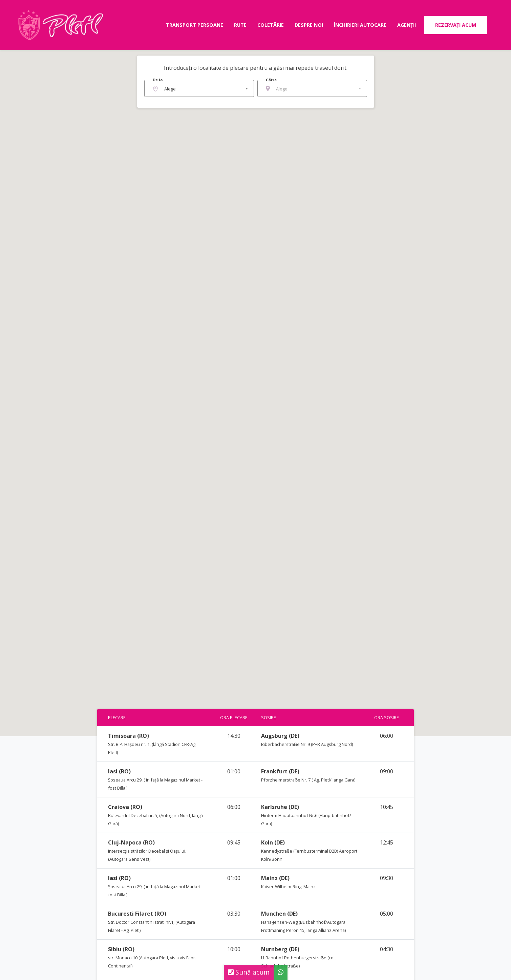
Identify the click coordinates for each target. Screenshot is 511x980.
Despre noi (309, 25)
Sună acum (249, 972)
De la (158, 80)
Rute (240, 25)
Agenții (407, 25)
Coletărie (271, 25)
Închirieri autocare (360, 25)
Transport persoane (195, 25)
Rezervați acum (456, 25)
